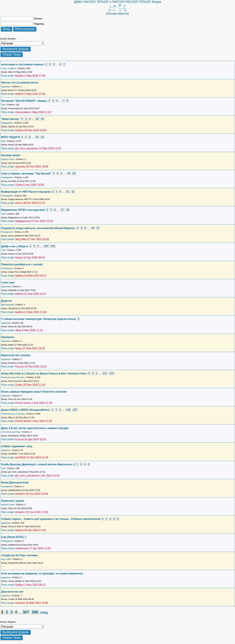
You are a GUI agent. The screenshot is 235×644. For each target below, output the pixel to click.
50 (42, 137)
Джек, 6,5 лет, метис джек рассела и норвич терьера (35, 428)
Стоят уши (8, 283)
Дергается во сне (12, 592)
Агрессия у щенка (12, 501)
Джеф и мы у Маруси (15, 246)
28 (68, 210)
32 (73, 192)
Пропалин (7, 337)
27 (62, 210)
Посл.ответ (8, 76)
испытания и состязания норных (22, 64)
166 (68, 410)
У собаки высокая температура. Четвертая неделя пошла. (39, 319)
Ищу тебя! (6, 559)
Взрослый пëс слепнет (16, 355)
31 (68, 192)
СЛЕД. (44, 613)
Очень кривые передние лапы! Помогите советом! (34, 392)
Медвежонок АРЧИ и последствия (23, 210)
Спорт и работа (9, 68)
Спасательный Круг (11, 432)
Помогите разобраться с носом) (22, 264)
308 (35, 612)
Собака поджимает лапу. (17, 446)
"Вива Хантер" (10, 119)
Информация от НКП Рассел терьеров (26, 192)
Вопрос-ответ (8, 159)
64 (37, 119)
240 (46, 246)
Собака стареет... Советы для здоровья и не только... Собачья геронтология (51, 519)
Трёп (3, 105)
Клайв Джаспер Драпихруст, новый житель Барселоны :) (38, 464)
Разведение (7, 123)
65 (42, 119)
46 (93, 228)
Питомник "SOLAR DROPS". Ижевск (24, 101)
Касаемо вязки (10, 155)
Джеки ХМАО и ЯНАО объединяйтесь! (26, 410)
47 (98, 228)
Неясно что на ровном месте (20, 83)
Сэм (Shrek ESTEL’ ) (14, 537)
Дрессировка (8, 305)
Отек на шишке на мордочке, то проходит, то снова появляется (42, 574)
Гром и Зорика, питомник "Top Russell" (26, 174)
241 (53, 246)
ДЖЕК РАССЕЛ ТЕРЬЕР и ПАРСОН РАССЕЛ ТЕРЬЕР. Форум (117, 2)
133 (112, 374)
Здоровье (6, 87)
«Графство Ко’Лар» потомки (19, 555)
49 (37, 137)
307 (26, 612)
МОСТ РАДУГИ (10, 137)
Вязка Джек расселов (15, 483)
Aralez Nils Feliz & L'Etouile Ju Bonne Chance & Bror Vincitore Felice (44, 374)
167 (75, 410)
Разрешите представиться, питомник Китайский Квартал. (38, 228)
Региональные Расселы (13, 377)
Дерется (6, 301)
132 (105, 374)
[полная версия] (117, 13)
